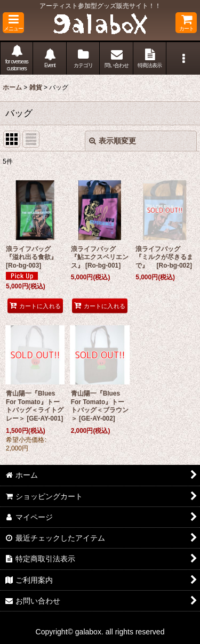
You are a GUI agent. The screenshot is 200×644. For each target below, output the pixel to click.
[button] (13, 23)
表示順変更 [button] (113, 141)
